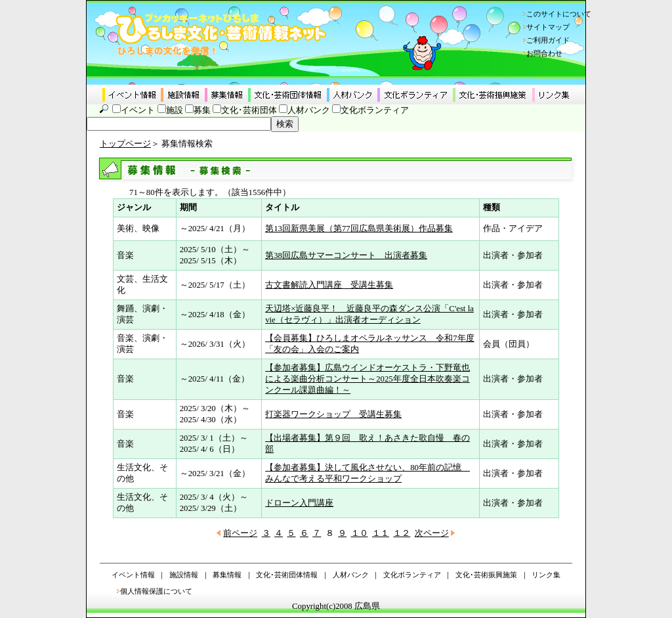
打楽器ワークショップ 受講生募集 (333, 414)
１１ (381, 533)
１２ (402, 533)
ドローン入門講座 (299, 503)
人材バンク (309, 110)
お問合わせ (544, 53)
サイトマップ (548, 27)
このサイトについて (559, 14)
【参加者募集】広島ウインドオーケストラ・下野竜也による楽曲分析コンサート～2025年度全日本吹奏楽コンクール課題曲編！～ (367, 379)
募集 (202, 110)
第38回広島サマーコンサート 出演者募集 (346, 255)
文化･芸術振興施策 (486, 575)
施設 (175, 110)
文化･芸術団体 (249, 110)
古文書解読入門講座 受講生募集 (329, 285)
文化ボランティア (375, 110)
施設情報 (184, 575)
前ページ (240, 533)
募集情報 (227, 575)
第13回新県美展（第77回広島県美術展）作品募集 (359, 229)
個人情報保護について (156, 591)
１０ (360, 533)
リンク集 (546, 575)
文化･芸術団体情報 (287, 575)
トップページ (125, 144)
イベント (138, 110)
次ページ (432, 533)
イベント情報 (133, 575)
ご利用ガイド (548, 40)
